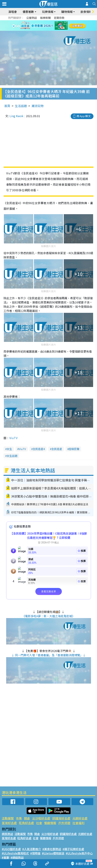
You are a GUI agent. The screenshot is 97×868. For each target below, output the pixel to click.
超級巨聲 (74, 449)
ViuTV (13, 438)
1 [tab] (41, 26)
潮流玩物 (37, 106)
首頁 (7, 106)
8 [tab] (51, 30)
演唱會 (13, 12)
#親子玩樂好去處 (73, 849)
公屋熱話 (32, 18)
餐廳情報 (50, 823)
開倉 (27, 818)
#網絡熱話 (17, 857)
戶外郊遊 (64, 823)
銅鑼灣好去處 (61, 818)
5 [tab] (55, 26)
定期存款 (59, 18)
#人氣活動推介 (32, 849)
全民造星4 (39, 449)
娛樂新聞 (45, 18)
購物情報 (67, 12)
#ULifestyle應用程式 (15, 853)
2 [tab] (44, 26)
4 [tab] (51, 26)
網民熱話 (7, 834)
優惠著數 (28, 12)
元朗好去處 (80, 818)
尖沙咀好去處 (41, 818)
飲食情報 (86, 12)
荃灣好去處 (9, 823)
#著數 (5, 857)
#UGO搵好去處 (11, 849)
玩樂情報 (48, 12)
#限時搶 (35, 853)
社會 (39, 823)
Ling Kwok (16, 116)
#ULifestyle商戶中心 (79, 853)
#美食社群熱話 (52, 849)
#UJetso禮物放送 (53, 853)
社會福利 (78, 823)
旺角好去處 (26, 823)
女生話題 (12, 456)
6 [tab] (58, 26)
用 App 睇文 (84, 116)
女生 (9, 449)
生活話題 (21, 106)
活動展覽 (8, 818)
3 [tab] (48, 26)
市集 (19, 818)
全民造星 (57, 449)
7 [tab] (48, 30)
